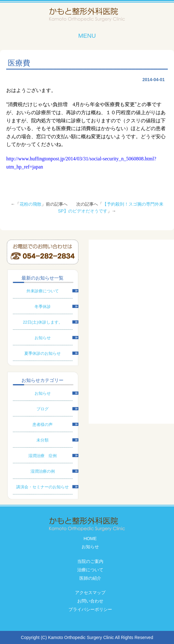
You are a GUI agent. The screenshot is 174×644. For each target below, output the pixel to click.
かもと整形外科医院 (87, 15)
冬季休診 (43, 307)
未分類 (42, 440)
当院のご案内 (90, 561)
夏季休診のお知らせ (42, 353)
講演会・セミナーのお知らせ (42, 487)
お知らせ (43, 338)
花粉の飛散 (31, 204)
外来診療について (43, 291)
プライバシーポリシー (90, 609)
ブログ (42, 409)
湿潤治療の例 (43, 471)
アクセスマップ (90, 593)
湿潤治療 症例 (42, 456)
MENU (87, 36)
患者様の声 (42, 424)
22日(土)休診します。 (42, 322)
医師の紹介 (90, 578)
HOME (90, 539)
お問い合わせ (90, 601)
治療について (90, 570)
